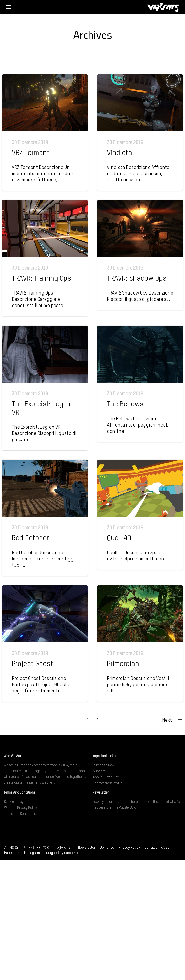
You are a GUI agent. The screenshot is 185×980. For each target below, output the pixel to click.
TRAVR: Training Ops (41, 279)
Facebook (12, 853)
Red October (30, 538)
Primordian (123, 664)
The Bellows (125, 404)
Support (99, 771)
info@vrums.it (63, 848)
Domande (107, 848)
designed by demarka (61, 853)
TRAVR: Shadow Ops (137, 279)
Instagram (32, 853)
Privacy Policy (129, 848)
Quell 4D (119, 538)
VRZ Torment (31, 153)
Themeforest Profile (108, 783)
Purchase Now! (104, 765)
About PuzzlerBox (106, 777)
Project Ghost (32, 664)
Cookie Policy (14, 802)
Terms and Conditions (20, 814)
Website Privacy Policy (20, 808)
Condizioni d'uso (157, 848)
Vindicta (119, 153)
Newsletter (87, 848)
